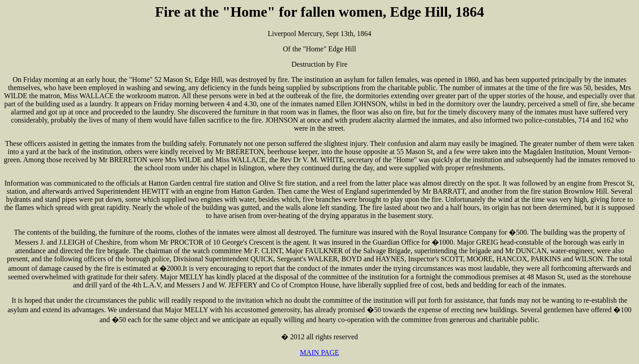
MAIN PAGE (320, 353)
